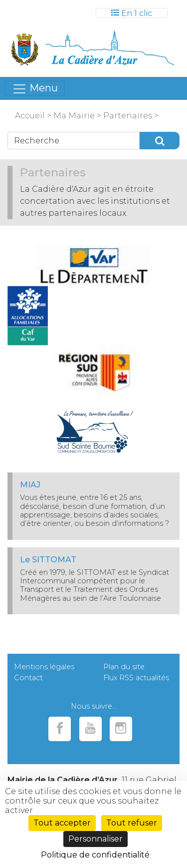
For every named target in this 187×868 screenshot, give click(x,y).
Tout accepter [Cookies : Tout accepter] (62, 823)
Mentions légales (44, 667)
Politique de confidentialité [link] (95, 855)
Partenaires (127, 116)
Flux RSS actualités (136, 678)
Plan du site (124, 667)
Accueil (30, 116)
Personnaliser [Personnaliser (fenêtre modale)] (95, 839)
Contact (28, 678)
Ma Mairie (74, 116)
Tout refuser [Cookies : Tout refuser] (132, 823)
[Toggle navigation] (132, 13)
